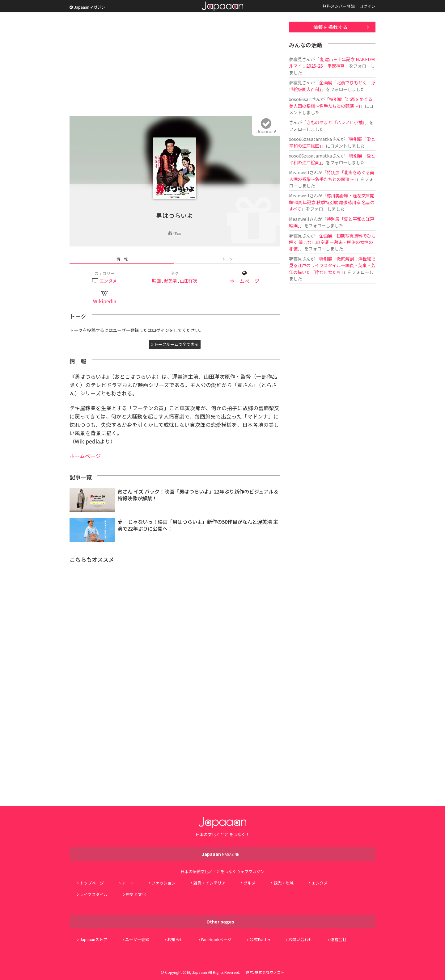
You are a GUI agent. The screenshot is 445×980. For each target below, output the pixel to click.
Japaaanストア (93, 939)
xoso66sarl (300, 99)
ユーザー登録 (137, 939)
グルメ (250, 883)
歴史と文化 (136, 894)
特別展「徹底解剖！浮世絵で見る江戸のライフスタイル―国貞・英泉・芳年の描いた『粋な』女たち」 (332, 265)
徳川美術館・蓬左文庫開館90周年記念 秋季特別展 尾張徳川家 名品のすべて (332, 202)
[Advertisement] (175, 65)
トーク (227, 259)
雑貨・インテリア (210, 883)
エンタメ (108, 281)
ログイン (367, 6)
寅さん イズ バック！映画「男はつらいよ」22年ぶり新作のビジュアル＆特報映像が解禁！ (198, 495)
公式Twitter (260, 939)
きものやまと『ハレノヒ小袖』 (335, 122)
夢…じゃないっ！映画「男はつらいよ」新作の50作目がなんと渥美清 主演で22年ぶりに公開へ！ (198, 525)
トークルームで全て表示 (175, 344)
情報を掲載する (331, 27)
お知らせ (175, 939)
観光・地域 (284, 883)
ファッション (163, 883)
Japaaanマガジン (87, 7)
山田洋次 (189, 281)
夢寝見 (295, 59)
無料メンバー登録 (339, 6)
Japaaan (222, 6)
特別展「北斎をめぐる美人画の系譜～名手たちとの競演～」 (331, 102)
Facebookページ (216, 939)
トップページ (92, 883)
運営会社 (338, 939)
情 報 (122, 259)
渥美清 (170, 281)
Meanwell (299, 172)
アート (128, 883)
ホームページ (244, 281)
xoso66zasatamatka (310, 139)
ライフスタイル (94, 894)
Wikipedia (105, 301)
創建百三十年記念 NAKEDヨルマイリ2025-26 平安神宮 (332, 62)
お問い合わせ (300, 939)
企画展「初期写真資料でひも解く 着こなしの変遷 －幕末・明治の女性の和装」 (332, 242)
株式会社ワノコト (270, 972)
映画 (156, 281)
